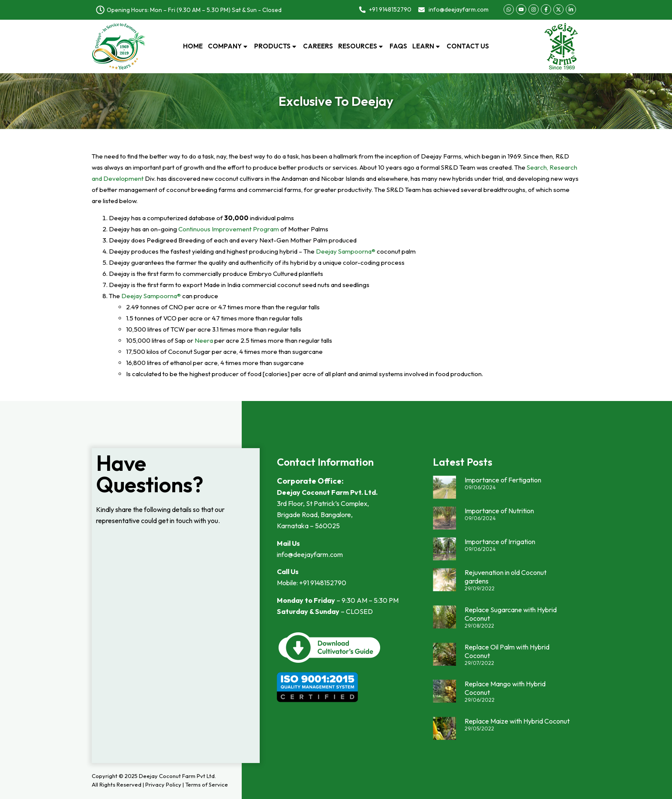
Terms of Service (207, 784)
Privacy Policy (163, 784)
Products (276, 46)
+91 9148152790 (323, 583)
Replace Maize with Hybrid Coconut (517, 721)
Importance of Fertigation (503, 480)
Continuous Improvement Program (229, 229)
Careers (318, 46)
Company (228, 46)
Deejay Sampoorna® (346, 251)
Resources (361, 46)
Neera (204, 340)
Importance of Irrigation (500, 542)
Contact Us (468, 46)
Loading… (176, 648)
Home (193, 46)
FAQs (398, 46)
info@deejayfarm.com (310, 554)
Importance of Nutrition (499, 511)
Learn (427, 46)
